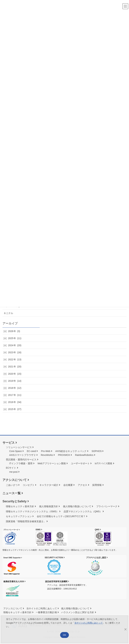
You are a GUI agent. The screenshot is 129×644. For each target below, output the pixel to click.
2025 (15, 338)
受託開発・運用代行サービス (21, 460)
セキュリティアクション (19, 516)
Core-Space (16, 451)
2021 (15, 367)
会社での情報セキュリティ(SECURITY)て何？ (61, 516)
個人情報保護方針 (49, 506)
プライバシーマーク (107, 506)
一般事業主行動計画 (46, 612)
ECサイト (11, 468)
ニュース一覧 (12, 493)
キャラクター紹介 (49, 485)
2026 (14, 331)
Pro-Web (46, 451)
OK (64, 635)
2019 (15, 381)
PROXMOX (64, 455)
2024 (15, 345)
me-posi (13, 472)
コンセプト (29, 485)
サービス (9, 443)
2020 (15, 374)
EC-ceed (31, 451)
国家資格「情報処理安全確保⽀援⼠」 (26, 521)
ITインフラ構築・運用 (21, 463)
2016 (15, 402)
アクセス (82, 485)
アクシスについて (15, 480)
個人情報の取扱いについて (77, 506)
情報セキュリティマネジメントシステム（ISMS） (32, 511)
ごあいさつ (12, 485)
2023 (15, 352)
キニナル (8, 313)
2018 (15, 388)
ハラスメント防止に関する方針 (78, 612)
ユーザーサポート (80, 463)
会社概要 (68, 485)
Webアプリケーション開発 (52, 463)
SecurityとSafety (15, 501)
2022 (15, 359)
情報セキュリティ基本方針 (20, 506)
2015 (15, 409)
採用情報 (97, 485)
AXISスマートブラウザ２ (23, 455)
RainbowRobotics (84, 455)
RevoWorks (47, 455)
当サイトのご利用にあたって (42, 608)
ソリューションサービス (19, 447)
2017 (15, 395)
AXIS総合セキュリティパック (71, 451)
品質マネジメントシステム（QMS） (83, 511)
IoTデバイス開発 (103, 463)
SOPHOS (97, 451)
